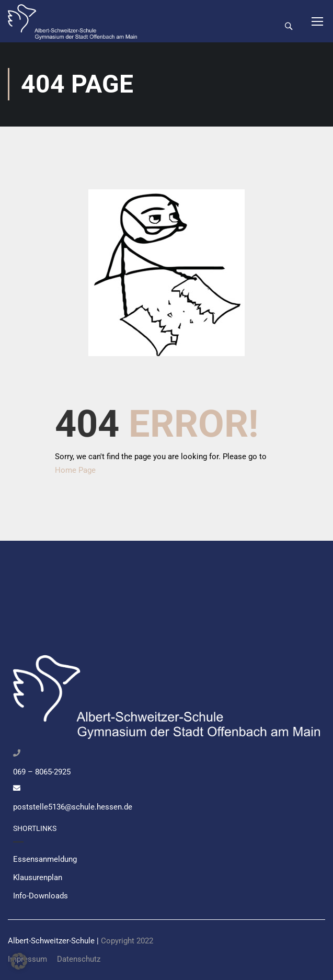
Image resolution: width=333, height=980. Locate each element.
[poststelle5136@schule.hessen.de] (17, 788)
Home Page (75, 471)
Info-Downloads (41, 896)
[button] (19, 961)
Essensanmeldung (45, 859)
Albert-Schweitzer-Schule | (54, 941)
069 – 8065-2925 (42, 772)
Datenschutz (79, 959)
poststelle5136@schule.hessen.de (73, 807)
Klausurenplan (38, 878)
